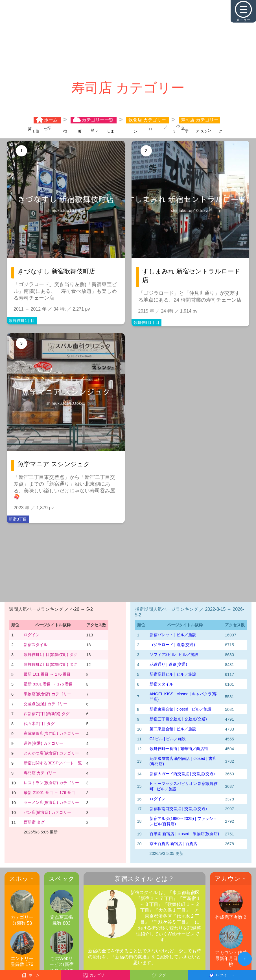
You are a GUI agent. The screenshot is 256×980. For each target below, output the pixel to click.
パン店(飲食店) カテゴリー (47, 812)
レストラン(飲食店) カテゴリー (51, 783)
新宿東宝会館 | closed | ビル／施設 (180, 709)
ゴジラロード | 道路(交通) (172, 645)
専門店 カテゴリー (40, 773)
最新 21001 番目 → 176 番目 (49, 793)
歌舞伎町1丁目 (22, 320)
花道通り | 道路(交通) (168, 664)
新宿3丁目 (18, 519)
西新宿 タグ (34, 822)
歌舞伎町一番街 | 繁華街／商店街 (179, 749)
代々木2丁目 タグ (39, 724)
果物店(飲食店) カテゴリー (47, 694)
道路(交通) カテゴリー (43, 743)
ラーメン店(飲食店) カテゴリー (51, 802)
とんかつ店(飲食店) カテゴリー (51, 753)
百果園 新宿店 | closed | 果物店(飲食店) (184, 834)
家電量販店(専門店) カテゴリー (51, 733)
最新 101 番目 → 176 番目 (47, 674)
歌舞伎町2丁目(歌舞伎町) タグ (51, 664)
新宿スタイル (36, 645)
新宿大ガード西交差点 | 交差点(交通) (182, 774)
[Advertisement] (128, 39)
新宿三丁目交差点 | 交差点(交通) (178, 719)
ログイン (32, 635)
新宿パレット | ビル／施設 (173, 635)
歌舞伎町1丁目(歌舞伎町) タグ (51, 654)
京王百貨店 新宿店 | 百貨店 (174, 844)
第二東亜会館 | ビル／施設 (173, 729)
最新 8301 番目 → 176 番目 (48, 684)
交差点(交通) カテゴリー (45, 704)
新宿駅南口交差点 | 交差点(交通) (178, 809)
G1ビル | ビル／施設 (168, 739)
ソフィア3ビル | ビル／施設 (174, 654)
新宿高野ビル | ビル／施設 (173, 674)
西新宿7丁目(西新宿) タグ (47, 714)
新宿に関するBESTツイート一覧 (53, 763)
